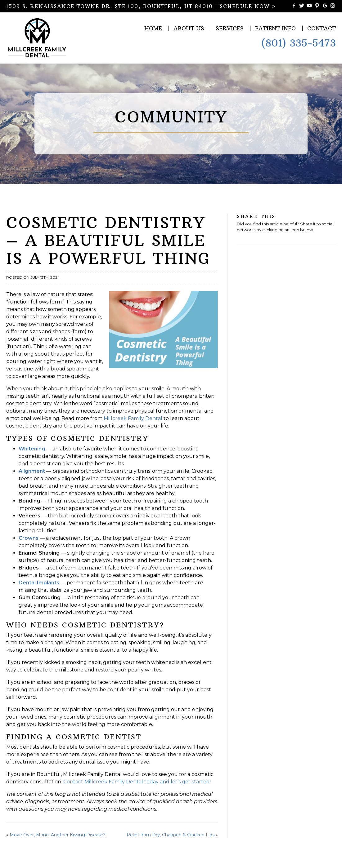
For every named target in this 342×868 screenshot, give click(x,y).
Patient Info (275, 28)
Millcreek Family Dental (133, 418)
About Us (189, 28)
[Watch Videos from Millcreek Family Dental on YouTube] (309, 6)
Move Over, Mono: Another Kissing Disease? (58, 835)
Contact (322, 28)
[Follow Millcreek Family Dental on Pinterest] (317, 6)
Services (230, 28)
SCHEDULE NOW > (248, 6)
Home (153, 28)
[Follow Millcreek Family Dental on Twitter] (302, 6)
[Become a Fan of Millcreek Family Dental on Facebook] (294, 6)
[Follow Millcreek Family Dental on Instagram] (333, 6)
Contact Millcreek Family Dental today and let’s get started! (138, 782)
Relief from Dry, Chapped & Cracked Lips (171, 835)
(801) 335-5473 (299, 43)
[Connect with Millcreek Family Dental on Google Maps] (325, 6)
